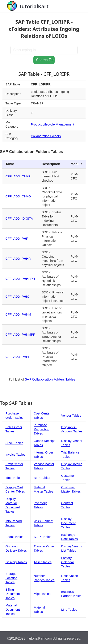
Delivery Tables (16, 562)
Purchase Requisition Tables (42, 429)
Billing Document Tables (13, 594)
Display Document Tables (68, 523)
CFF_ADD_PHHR (18, 259)
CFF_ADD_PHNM (18, 314)
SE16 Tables (43, 537)
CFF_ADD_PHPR (18, 357)
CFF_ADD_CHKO (18, 196)
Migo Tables (42, 594)
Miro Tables (69, 610)
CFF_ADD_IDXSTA (19, 218)
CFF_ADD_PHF (17, 238)
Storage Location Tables (11, 578)
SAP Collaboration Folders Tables (50, 379)
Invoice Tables (15, 454)
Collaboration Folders (46, 136)
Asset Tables (43, 562)
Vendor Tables (71, 415)
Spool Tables (14, 537)
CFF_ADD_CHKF (18, 176)
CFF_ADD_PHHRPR (20, 279)
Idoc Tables (13, 478)
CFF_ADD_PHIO (17, 296)
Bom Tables (42, 478)
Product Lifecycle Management (53, 124)
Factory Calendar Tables (68, 562)
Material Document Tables (13, 610)
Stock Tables (14, 443)
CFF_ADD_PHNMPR (20, 334)
